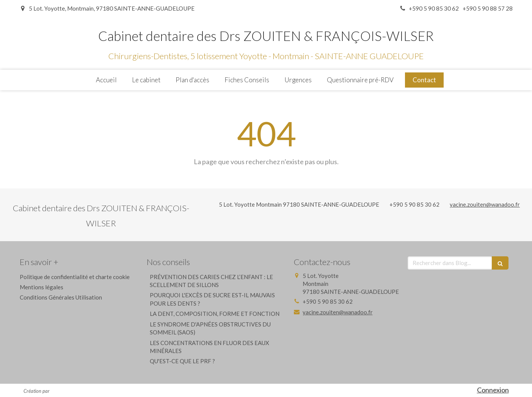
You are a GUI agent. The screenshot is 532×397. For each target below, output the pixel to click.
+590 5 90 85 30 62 (414, 204)
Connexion (493, 390)
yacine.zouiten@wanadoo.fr (485, 204)
